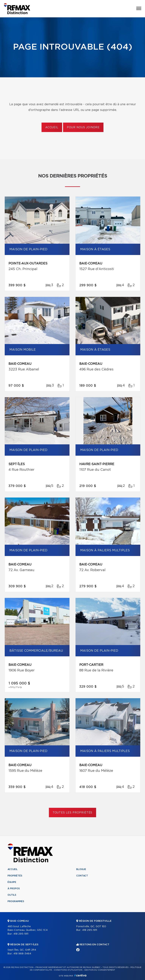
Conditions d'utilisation (68, 970)
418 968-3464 (22, 954)
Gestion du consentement (100, 970)
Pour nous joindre (83, 127)
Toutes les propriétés (73, 813)
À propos (14, 889)
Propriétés (15, 876)
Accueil (52, 127)
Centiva (80, 975)
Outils (12, 895)
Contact (82, 876)
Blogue (81, 869)
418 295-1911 (21, 934)
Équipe (12, 882)
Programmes (16, 901)
